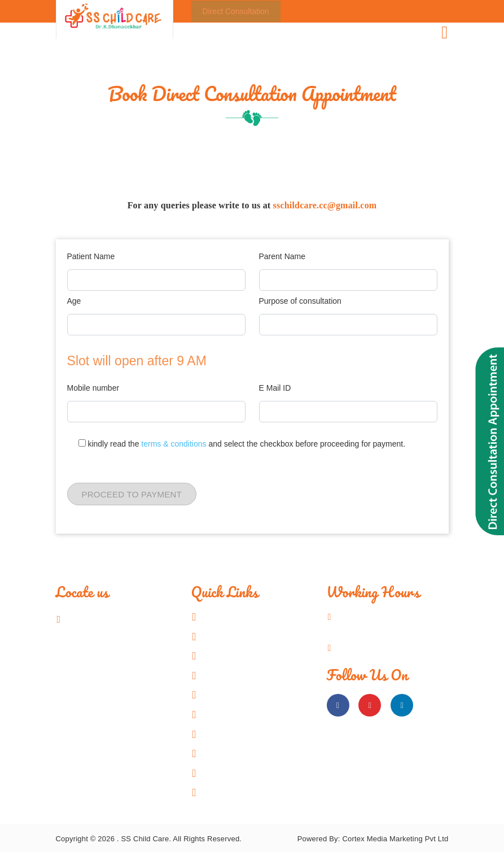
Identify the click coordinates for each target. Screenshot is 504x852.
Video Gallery (236, 714)
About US (229, 636)
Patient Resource (244, 734)
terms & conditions (175, 444)
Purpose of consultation (300, 301)
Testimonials (235, 773)
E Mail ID (275, 388)
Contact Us (232, 792)
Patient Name (91, 256)
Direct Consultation (236, 11)
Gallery (225, 694)
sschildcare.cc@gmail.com (325, 205)
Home (222, 617)
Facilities (228, 675)
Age (74, 301)
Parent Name (282, 256)
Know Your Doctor (245, 656)
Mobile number (93, 388)
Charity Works (238, 753)
